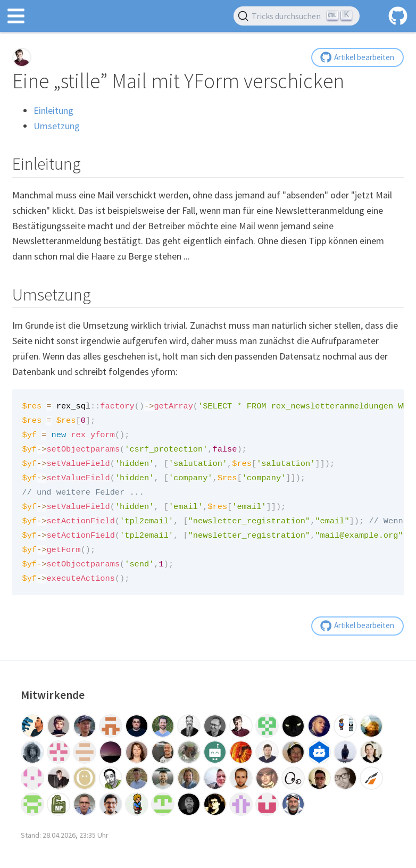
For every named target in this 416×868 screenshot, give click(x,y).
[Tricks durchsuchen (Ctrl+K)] (297, 16)
